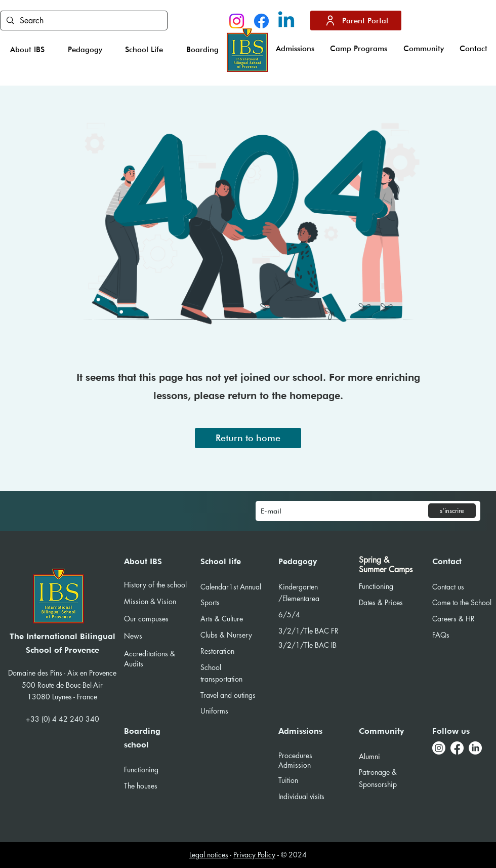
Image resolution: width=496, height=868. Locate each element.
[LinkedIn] (475, 748)
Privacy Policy (254, 855)
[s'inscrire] (452, 511)
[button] (27, 50)
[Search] (83, 21)
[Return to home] (248, 438)
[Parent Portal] (356, 21)
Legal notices (209, 855)
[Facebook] (261, 21)
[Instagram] (237, 21)
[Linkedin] (286, 21)
